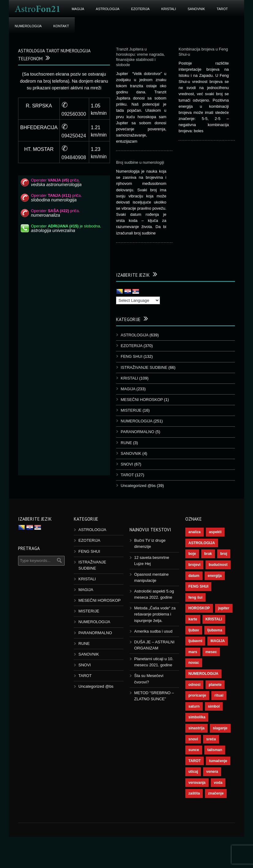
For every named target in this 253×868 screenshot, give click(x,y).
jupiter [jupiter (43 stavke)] (224, 608)
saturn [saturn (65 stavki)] (194, 706)
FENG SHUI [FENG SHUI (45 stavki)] (198, 586)
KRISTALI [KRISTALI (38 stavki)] (214, 619)
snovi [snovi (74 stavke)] (193, 739)
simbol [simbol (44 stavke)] (214, 706)
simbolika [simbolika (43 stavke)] (197, 717)
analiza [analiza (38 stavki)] (194, 532)
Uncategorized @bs (138, 486)
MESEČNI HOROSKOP (142, 400)
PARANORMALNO (138, 432)
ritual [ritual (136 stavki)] (219, 695)
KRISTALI (168, 9)
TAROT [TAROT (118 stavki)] (194, 761)
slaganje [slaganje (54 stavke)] (220, 728)
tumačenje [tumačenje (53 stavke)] (218, 761)
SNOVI (127, 464)
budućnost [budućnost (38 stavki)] (218, 565)
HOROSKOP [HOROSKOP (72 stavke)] (199, 608)
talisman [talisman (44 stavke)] (215, 750)
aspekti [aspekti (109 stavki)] (215, 532)
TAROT (222, 9)
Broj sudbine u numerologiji (140, 162)
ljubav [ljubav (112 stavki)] (194, 630)
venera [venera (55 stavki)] (212, 772)
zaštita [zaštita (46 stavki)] (194, 793)
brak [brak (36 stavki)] (208, 554)
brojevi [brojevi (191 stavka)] (194, 565)
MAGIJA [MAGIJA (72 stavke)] (218, 641)
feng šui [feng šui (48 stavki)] (195, 597)
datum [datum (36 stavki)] (194, 576)
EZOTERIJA (140, 9)
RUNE (126, 443)
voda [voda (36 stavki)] (218, 783)
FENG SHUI (132, 356)
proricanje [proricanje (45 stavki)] (197, 695)
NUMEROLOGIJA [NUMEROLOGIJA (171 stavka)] (203, 674)
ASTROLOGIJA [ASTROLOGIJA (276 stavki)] (202, 543)
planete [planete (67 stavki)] (215, 685)
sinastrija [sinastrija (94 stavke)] (196, 728)
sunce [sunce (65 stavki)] (194, 750)
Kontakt (61, 26)
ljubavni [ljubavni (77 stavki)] (195, 641)
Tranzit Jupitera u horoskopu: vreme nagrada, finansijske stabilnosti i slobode (140, 57)
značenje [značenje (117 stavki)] (216, 793)
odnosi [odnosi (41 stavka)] (194, 685)
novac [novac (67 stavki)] (194, 663)
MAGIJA (78, 9)
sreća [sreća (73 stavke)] (211, 739)
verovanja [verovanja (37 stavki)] (197, 783)
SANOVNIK (196, 9)
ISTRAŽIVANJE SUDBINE (144, 367)
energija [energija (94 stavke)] (215, 576)
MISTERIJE (131, 410)
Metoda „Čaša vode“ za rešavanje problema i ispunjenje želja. (155, 614)
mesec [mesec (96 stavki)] (211, 652)
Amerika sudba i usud (153, 631)
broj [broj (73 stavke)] (224, 554)
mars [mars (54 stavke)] (193, 652)
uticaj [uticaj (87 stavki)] (193, 772)
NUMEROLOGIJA (28, 26)
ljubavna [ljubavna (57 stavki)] (215, 630)
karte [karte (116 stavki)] (193, 619)
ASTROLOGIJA (108, 9)
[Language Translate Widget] (138, 300)
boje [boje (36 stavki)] (192, 554)
